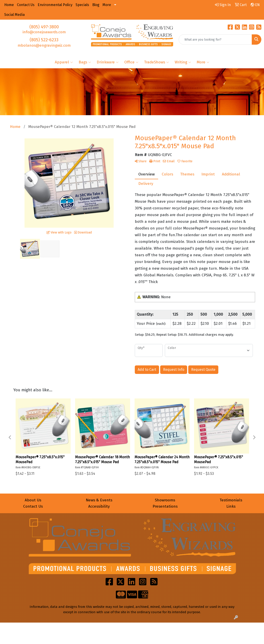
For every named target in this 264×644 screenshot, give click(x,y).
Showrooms (165, 500)
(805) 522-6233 (44, 40)
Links (231, 506)
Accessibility (99, 506)
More (203, 62)
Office (131, 62)
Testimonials (231, 500)
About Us (33, 500)
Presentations (165, 506)
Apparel (64, 62)
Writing (183, 62)
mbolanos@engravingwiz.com (44, 45)
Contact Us (33, 506)
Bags (85, 62)
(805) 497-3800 (44, 27)
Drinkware (108, 62)
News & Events (99, 500)
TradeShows (157, 62)
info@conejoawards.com (44, 32)
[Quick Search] (215, 40)
